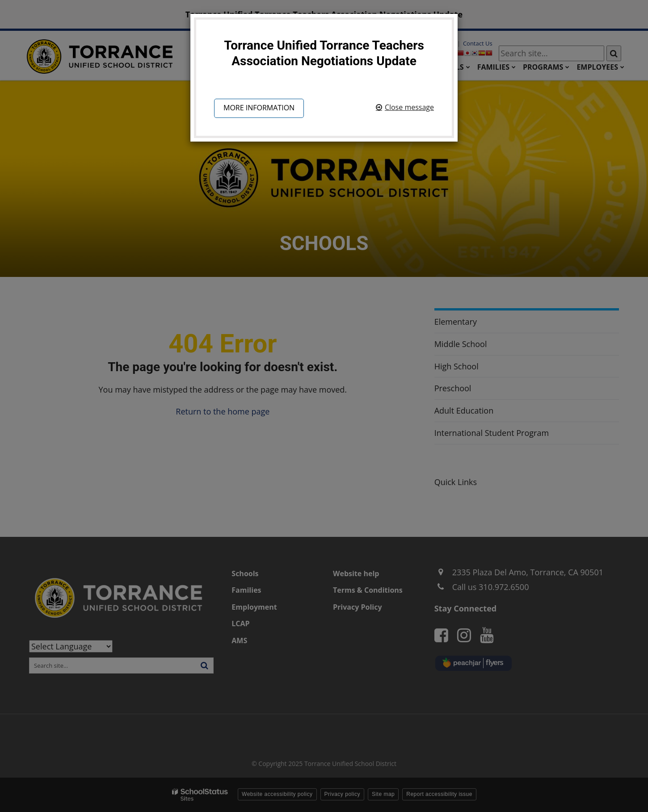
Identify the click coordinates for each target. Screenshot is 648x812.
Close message (409, 107)
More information (259, 108)
